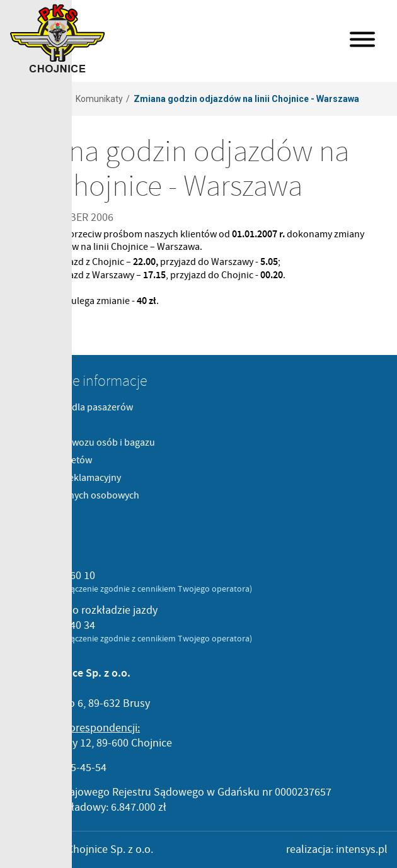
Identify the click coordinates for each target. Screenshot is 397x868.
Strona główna (36, 99)
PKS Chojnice (58, 39)
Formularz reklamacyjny (70, 478)
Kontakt (36, 513)
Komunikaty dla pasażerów (76, 407)
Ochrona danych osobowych (79, 495)
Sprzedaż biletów (55, 460)
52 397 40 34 (66, 625)
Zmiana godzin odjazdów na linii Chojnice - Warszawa (246, 99)
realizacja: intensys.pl (337, 849)
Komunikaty (99, 99)
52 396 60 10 (66, 576)
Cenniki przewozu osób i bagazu (87, 442)
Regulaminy (44, 425)
